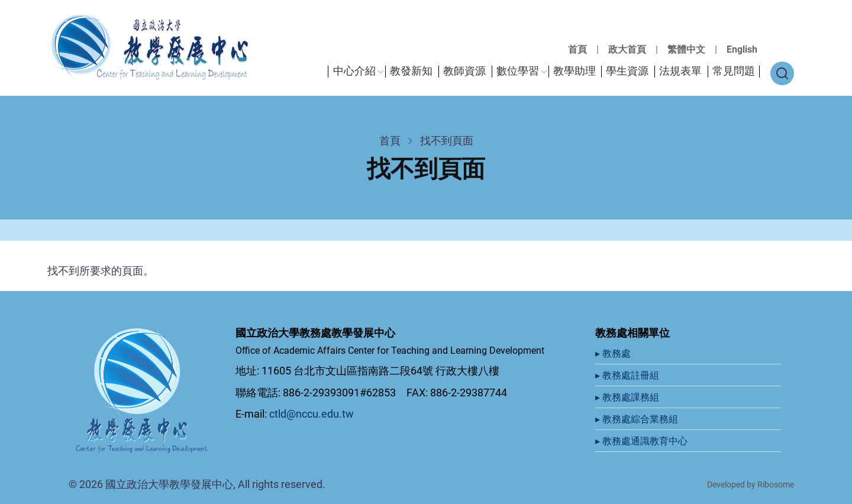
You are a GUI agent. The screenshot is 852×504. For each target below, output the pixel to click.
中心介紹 (354, 71)
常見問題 (734, 71)
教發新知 (411, 71)
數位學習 (518, 71)
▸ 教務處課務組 (628, 397)
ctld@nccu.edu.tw (312, 414)
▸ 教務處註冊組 (628, 375)
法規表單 (680, 71)
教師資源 (464, 71)
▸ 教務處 (614, 353)
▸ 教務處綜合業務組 (638, 419)
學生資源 (627, 71)
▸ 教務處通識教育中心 (643, 441)
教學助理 (575, 71)
